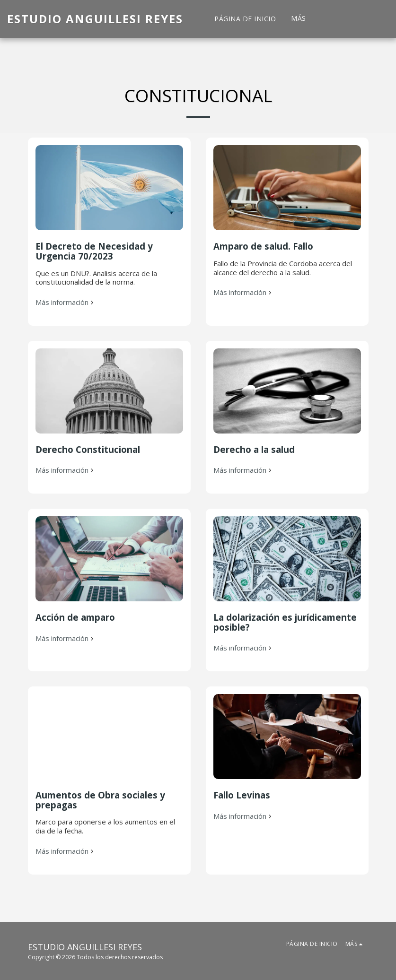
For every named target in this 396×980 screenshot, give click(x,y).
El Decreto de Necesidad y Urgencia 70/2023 (94, 251)
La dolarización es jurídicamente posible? (285, 622)
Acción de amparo (75, 617)
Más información (66, 302)
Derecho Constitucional (88, 449)
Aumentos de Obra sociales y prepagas (100, 800)
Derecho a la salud (254, 449)
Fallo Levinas (242, 795)
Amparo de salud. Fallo (263, 246)
